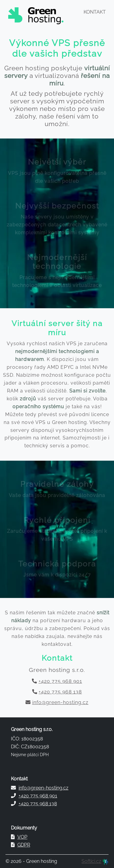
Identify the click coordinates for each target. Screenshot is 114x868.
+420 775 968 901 (60, 681)
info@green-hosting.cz (60, 702)
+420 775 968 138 (60, 692)
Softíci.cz (91, 861)
